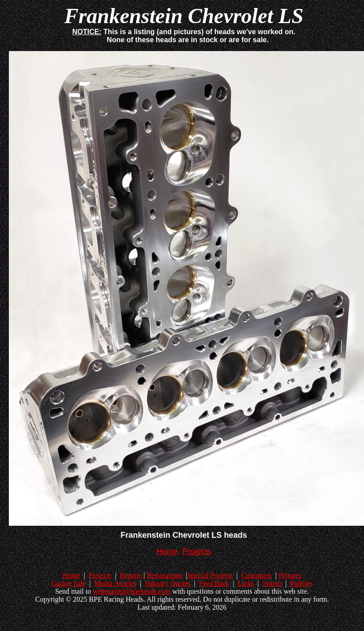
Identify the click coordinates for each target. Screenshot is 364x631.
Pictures (290, 575)
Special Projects (210, 575)
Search (272, 583)
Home (71, 575)
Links (245, 583)
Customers (256, 575)
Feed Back (214, 583)
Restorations (164, 575)
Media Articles (115, 583)
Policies (302, 583)
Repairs (131, 575)
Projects (100, 575)
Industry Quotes (168, 583)
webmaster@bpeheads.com (132, 591)
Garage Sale (69, 583)
